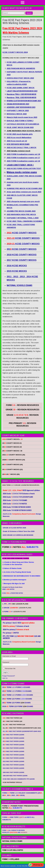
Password (6, 662)
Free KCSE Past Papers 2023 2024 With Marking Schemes (22, 22)
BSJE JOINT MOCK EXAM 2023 (20, 127)
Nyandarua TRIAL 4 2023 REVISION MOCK (21, 94)
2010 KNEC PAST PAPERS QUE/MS (13, 768)
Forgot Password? (9, 676)
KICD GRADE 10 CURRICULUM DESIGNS (18, 535)
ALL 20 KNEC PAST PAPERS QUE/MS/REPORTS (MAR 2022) (22, 731)
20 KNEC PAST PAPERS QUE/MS (13, 735)
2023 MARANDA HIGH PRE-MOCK (21, 214)
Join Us (5, 678)
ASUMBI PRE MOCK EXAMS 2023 (21, 211)
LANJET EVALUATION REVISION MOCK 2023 (22, 91)
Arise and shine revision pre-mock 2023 (24, 192)
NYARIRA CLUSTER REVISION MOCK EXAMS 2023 (24, 101)
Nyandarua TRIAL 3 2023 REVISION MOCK (21, 98)
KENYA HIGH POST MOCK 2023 (20, 78)
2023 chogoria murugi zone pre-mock (23, 201)
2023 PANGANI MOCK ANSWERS (21, 68)
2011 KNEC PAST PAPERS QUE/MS (13, 765)
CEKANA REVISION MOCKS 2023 (18, 104)
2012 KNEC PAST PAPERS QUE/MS (13, 761)
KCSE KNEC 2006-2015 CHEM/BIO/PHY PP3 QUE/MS (19, 779)
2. (12, 564)
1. (18, 562)
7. (13, 584)
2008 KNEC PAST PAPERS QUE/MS (13, 772)
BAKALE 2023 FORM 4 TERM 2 (20, 121)
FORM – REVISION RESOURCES (23, 405)
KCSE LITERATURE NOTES (13, 593)
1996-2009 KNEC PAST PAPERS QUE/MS (15, 776)
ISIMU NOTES (8, 589)
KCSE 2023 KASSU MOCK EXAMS (18, 144)
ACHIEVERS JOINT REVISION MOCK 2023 (21, 107)
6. (14, 580)
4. (17, 572)
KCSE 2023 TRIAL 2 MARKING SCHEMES (24, 221)
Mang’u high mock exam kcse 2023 (22, 117)
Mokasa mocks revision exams (22, 172)
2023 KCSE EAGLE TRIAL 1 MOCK (22, 147)
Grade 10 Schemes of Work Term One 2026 (19, 531)
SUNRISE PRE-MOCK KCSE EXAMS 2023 (24, 188)
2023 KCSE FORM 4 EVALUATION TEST (24, 168)
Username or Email (9, 656)
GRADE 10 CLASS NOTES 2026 (14, 528)
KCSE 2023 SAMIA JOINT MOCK (21, 88)
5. (21, 576)
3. (12, 568)
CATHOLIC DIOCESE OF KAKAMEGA (23, 124)
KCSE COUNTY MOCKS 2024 (15, 52)
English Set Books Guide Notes (13, 587)
